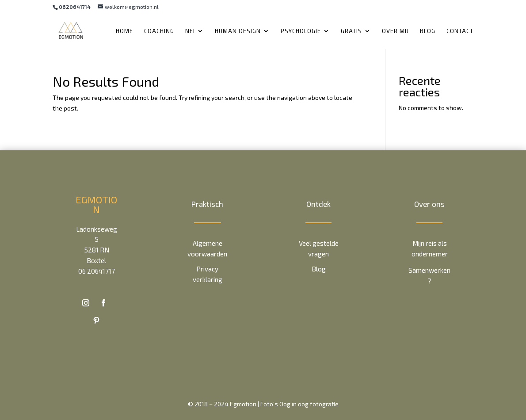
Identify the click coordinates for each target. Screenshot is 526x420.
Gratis (351, 31)
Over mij (395, 31)
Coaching (159, 31)
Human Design (238, 31)
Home (124, 31)
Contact (460, 31)
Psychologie (301, 31)
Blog (428, 31)
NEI (190, 31)
